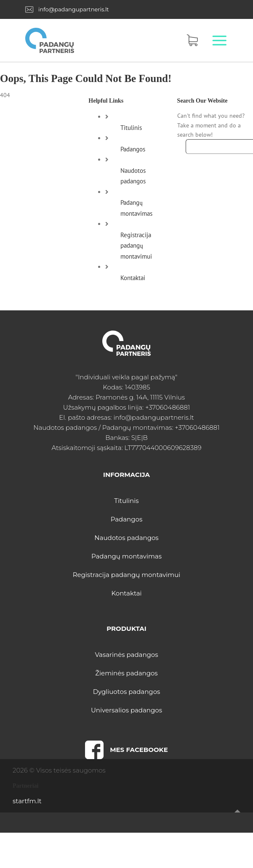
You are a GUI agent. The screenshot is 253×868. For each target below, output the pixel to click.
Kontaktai (133, 278)
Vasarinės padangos (126, 655)
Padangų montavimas (126, 556)
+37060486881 (168, 407)
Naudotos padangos (126, 538)
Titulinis (131, 128)
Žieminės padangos (126, 673)
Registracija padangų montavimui (136, 246)
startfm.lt (27, 801)
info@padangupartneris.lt (74, 9)
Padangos (133, 149)
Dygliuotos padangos (127, 692)
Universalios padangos (126, 710)
